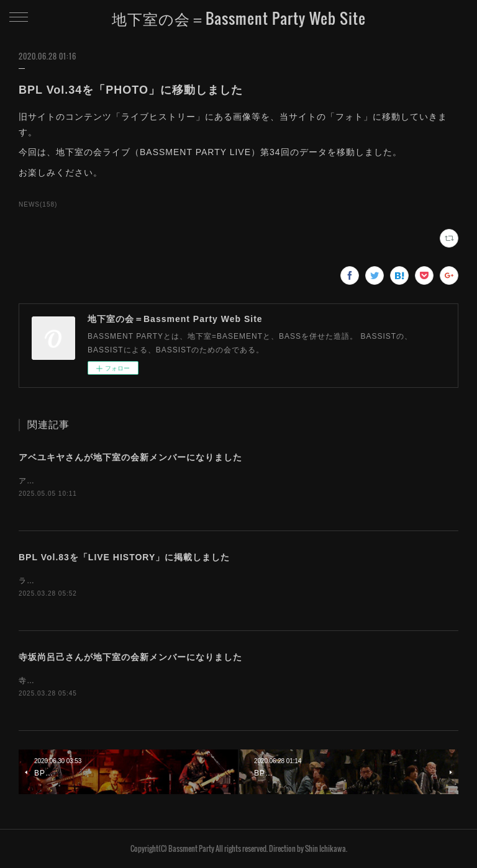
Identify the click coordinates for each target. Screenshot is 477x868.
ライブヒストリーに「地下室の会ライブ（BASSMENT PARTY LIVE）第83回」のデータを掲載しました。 (213, 581)
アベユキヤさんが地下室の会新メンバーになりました (130, 457)
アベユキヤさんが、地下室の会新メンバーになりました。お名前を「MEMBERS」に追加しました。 (201, 481)
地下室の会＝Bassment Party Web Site (239, 18)
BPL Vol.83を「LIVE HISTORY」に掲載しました (124, 557)
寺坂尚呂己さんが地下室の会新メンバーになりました (130, 657)
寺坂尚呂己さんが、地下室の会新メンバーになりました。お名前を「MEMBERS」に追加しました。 (201, 681)
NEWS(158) (38, 204)
